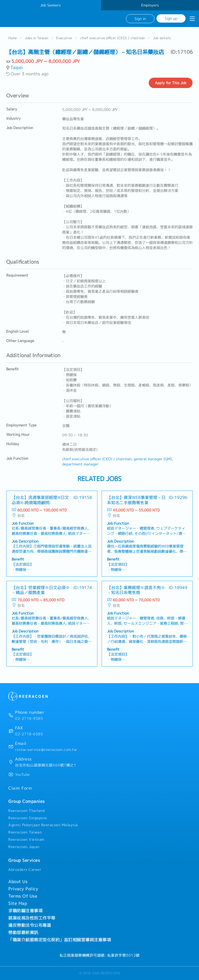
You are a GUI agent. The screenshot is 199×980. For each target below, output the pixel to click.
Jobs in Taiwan (37, 38)
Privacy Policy (23, 889)
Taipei (17, 67)
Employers (150, 5)
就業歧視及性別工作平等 (32, 918)
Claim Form (20, 788)
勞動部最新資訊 (23, 932)
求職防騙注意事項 (25, 911)
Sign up (171, 18)
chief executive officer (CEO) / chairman (112, 38)
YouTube (23, 775)
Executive (64, 38)
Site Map (18, 903)
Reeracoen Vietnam (26, 839)
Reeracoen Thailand (26, 811)
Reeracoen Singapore (28, 818)
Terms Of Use (23, 896)
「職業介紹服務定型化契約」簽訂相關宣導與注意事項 (60, 940)
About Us (18, 882)
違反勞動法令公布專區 (30, 925)
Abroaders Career (25, 870)
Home (13, 38)
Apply (171, 83)
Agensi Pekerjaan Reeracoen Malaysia (43, 825)
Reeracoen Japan (24, 847)
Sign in (140, 19)
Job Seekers (50, 5)
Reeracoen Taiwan (25, 832)
